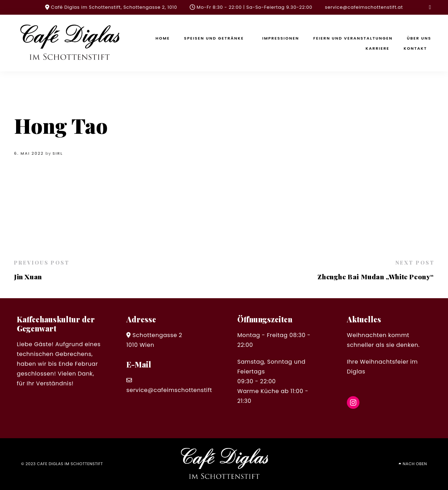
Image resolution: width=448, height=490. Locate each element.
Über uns (419, 38)
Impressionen (281, 38)
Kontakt (415, 48)
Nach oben (415, 464)
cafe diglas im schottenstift (70, 464)
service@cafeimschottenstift (169, 390)
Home (163, 38)
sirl (58, 153)
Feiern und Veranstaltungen (353, 38)
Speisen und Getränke (214, 38)
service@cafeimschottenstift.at (364, 7)
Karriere (378, 48)
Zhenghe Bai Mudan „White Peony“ (376, 276)
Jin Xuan (28, 276)
